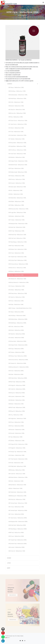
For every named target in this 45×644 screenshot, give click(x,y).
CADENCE (26, 18)
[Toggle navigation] (43, 2)
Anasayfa (20, 18)
